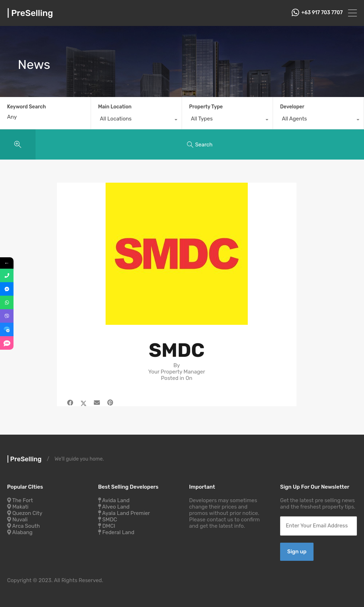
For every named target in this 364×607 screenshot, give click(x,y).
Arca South (26, 526)
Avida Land (116, 500)
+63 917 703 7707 (322, 13)
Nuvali (20, 520)
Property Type (206, 107)
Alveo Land (116, 507)
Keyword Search (26, 107)
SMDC (110, 520)
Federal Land (118, 532)
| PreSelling (30, 13)
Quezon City (27, 513)
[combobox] (136, 120)
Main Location (115, 107)
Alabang (22, 532)
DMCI (109, 526)
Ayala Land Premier (126, 513)
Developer (292, 107)
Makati (20, 507)
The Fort (22, 500)
